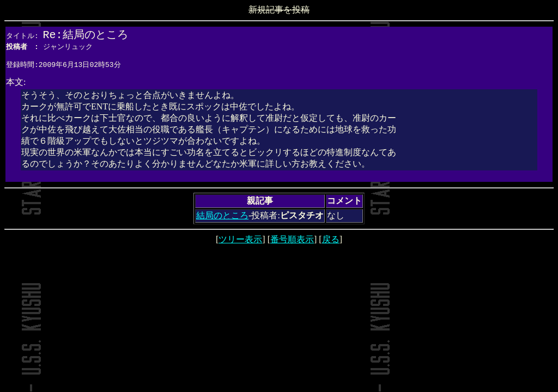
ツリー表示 (240, 243)
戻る (331, 243)
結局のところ (222, 219)
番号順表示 (292, 243)
